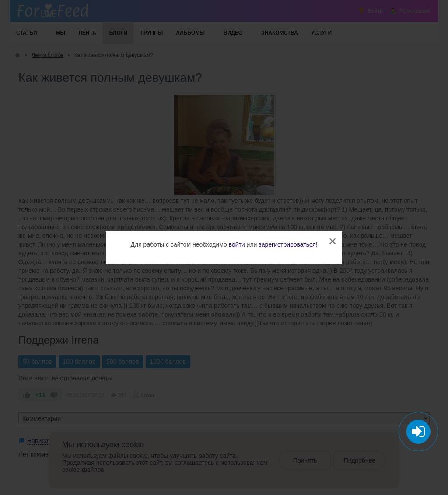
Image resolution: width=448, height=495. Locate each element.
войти (237, 244)
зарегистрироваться (287, 244)
